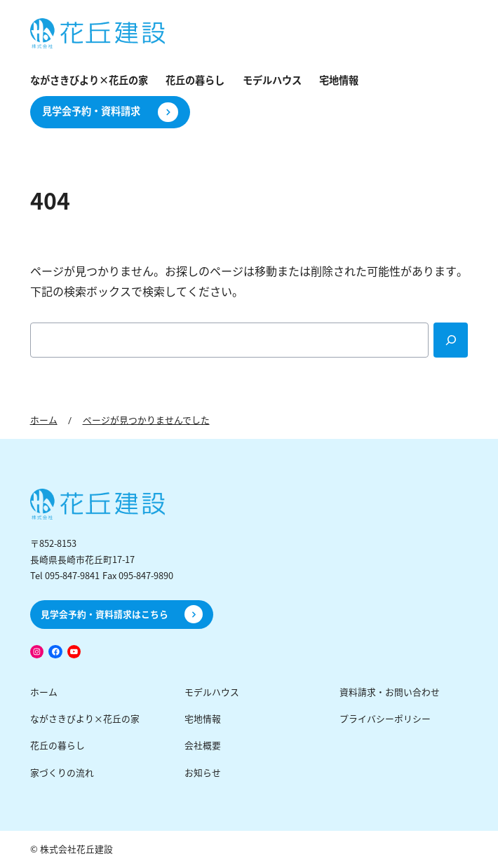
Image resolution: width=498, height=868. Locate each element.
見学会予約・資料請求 (91, 111)
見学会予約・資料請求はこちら (105, 615)
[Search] (451, 340)
